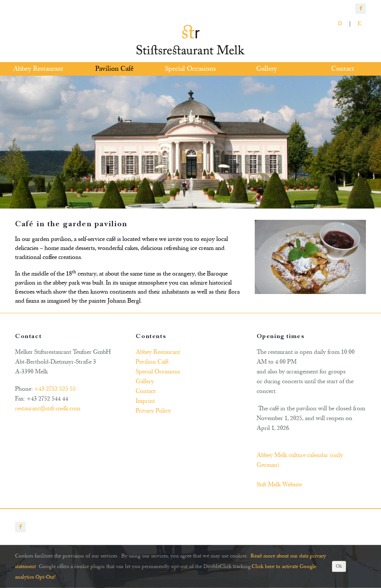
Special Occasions (158, 372)
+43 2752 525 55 (55, 389)
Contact (146, 391)
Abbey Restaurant (158, 352)
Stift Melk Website (279, 484)
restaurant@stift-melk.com (48, 408)
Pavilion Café (152, 362)
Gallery (145, 381)
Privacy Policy (153, 411)
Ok (339, 567)
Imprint (145, 401)
